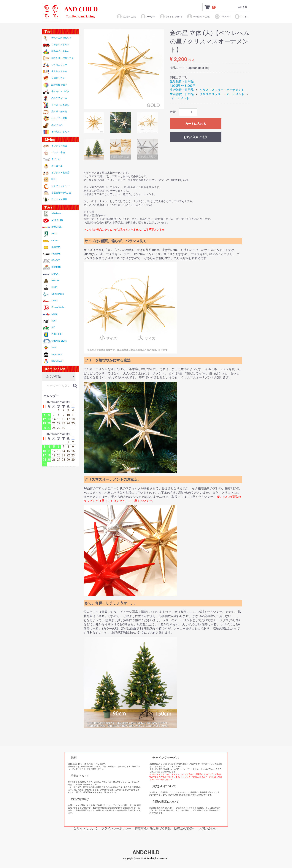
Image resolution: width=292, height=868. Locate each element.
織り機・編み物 (59, 112)
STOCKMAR (57, 361)
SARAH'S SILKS (59, 341)
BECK (54, 234)
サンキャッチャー (60, 186)
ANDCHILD (146, 852)
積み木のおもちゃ (60, 51)
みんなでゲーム (59, 98)
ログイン (241, 17)
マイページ (222, 17)
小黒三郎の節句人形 (61, 193)
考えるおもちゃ (59, 71)
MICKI (54, 314)
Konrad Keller (58, 307)
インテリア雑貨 (59, 146)
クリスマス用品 (59, 199)
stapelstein (57, 354)
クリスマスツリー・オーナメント (222, 90)
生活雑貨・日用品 (182, 81)
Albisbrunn (57, 214)
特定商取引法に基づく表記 (153, 828)
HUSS (54, 287)
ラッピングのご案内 (198, 17)
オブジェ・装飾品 (60, 173)
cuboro (55, 240)
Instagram (148, 17)
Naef (54, 321)
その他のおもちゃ (60, 132)
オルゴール (57, 166)
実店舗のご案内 (126, 17)
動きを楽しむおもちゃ (63, 58)
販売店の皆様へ (185, 828)
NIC (53, 327)
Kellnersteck (57, 294)
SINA (54, 348)
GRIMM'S (56, 267)
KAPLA (55, 274)
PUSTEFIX (56, 334)
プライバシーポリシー (116, 828)
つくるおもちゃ (59, 65)
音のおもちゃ (58, 78)
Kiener (55, 301)
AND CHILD (57, 220)
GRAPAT (55, 260)
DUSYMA (56, 247)
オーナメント (180, 98)
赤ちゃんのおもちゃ (61, 38)
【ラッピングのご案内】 (160, 769)
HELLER (55, 281)
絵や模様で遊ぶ (59, 85)
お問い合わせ (208, 828)
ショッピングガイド (171, 17)
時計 (54, 179)
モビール (56, 159)
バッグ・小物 (58, 152)
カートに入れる (196, 124)
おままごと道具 (59, 118)
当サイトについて (86, 828)
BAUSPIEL (56, 227)
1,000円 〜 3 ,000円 (183, 86)
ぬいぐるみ (57, 125)
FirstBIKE (56, 254)
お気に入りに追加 (196, 137)
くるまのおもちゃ (60, 44)
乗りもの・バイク (60, 91)
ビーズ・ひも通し (60, 105)
